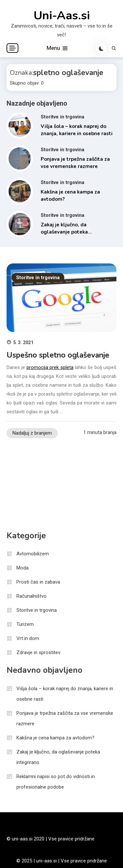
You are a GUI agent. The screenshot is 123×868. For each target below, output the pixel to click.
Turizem (25, 624)
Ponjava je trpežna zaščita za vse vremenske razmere (65, 718)
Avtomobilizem (33, 554)
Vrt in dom (28, 638)
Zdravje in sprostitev (38, 652)
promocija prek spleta (50, 367)
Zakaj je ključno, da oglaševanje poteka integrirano (64, 232)
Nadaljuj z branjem (32, 433)
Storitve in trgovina (62, 117)
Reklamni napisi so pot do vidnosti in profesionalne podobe (56, 782)
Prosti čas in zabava (38, 582)
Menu (58, 48)
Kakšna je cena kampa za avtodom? (55, 738)
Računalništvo (31, 596)
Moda (22, 568)
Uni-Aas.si (62, 16)
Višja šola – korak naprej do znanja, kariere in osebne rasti (65, 694)
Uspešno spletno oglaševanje (58, 355)
